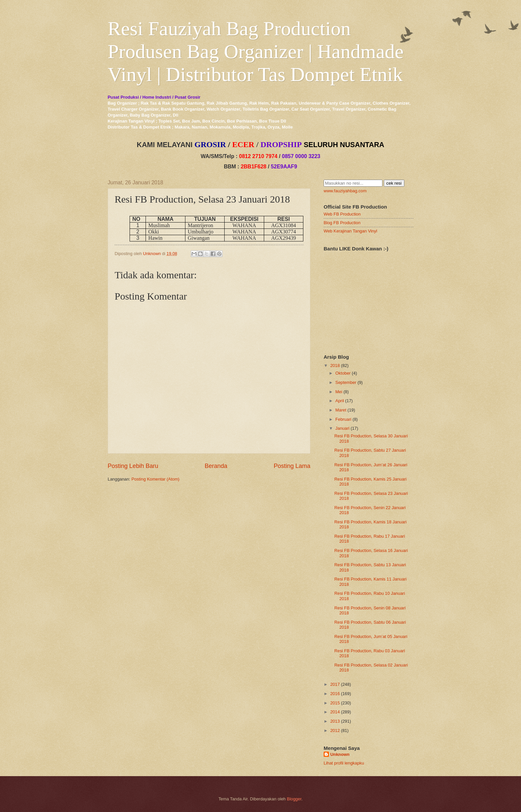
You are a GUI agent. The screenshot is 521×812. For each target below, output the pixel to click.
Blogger (294, 799)
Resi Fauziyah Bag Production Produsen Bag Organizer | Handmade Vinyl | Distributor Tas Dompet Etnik (256, 51)
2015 (335, 703)
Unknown (340, 754)
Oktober (343, 373)
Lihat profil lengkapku (344, 763)
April (340, 401)
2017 (335, 684)
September (346, 382)
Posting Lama (292, 466)
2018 (335, 365)
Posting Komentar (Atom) (156, 479)
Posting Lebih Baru (133, 466)
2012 (335, 730)
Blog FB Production (342, 223)
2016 (335, 694)
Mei (339, 392)
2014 (335, 712)
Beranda (216, 466)
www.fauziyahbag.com (345, 191)
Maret (341, 410)
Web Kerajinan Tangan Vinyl (350, 231)
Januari (342, 428)
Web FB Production (342, 214)
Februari (343, 419)
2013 (335, 721)
